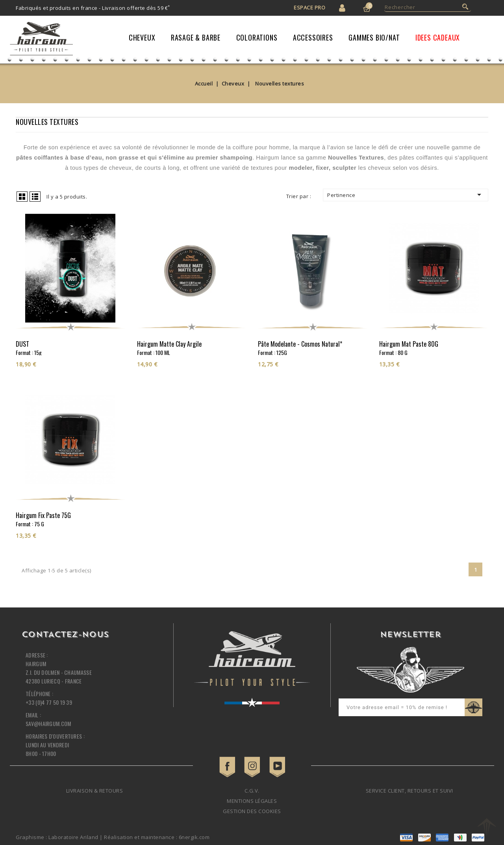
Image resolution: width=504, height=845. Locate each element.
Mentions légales (252, 801)
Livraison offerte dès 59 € (136, 8)
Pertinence (406, 195)
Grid (22, 197)
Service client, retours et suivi (409, 791)
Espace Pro (309, 7)
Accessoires (313, 37)
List (35, 197)
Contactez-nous (65, 635)
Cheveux (142, 37)
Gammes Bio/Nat (374, 37)
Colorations (257, 37)
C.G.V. (252, 791)
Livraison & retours (95, 791)
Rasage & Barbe (196, 37)
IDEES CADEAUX (438, 37)
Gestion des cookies (252, 811)
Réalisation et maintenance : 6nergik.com (157, 837)
